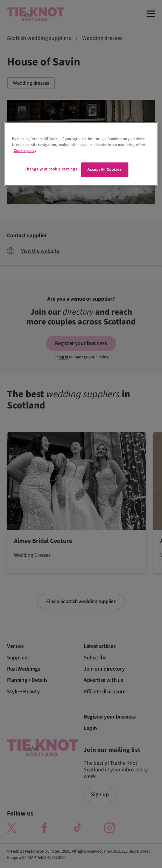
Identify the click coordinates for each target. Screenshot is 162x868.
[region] (81, 154)
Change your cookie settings (51, 169)
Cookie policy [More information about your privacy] (25, 151)
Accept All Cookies (104, 170)
